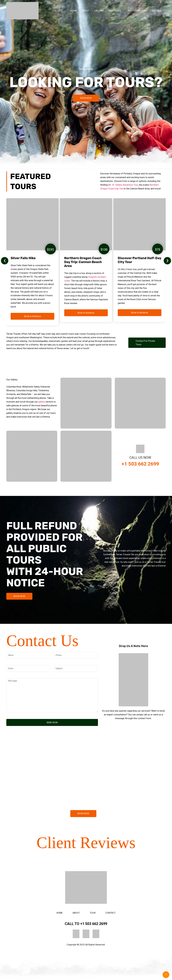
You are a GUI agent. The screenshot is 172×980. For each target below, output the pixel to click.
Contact (111, 913)
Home (60, 913)
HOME (74, 11)
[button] (169, 84)
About (76, 913)
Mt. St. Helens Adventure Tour (123, 185)
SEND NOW (52, 722)
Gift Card (156, 11)
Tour (93, 913)
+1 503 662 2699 (140, 464)
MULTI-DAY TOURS (137, 11)
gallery (42, 402)
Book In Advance (32, 316)
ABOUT (85, 11)
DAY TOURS (115, 11)
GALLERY (99, 11)
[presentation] (5, 261)
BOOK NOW (86, 98)
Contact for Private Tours (145, 343)
